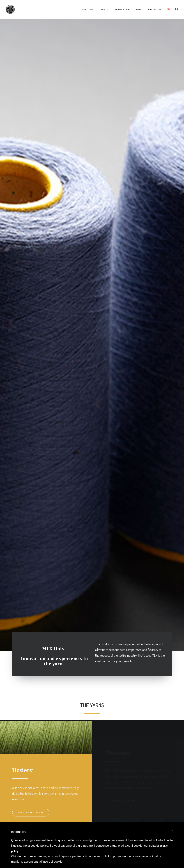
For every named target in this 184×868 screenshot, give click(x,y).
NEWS (139, 9)
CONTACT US (155, 9)
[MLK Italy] (10, 9)
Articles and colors (31, 609)
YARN (104, 9)
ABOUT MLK (88, 9)
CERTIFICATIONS (122, 9)
